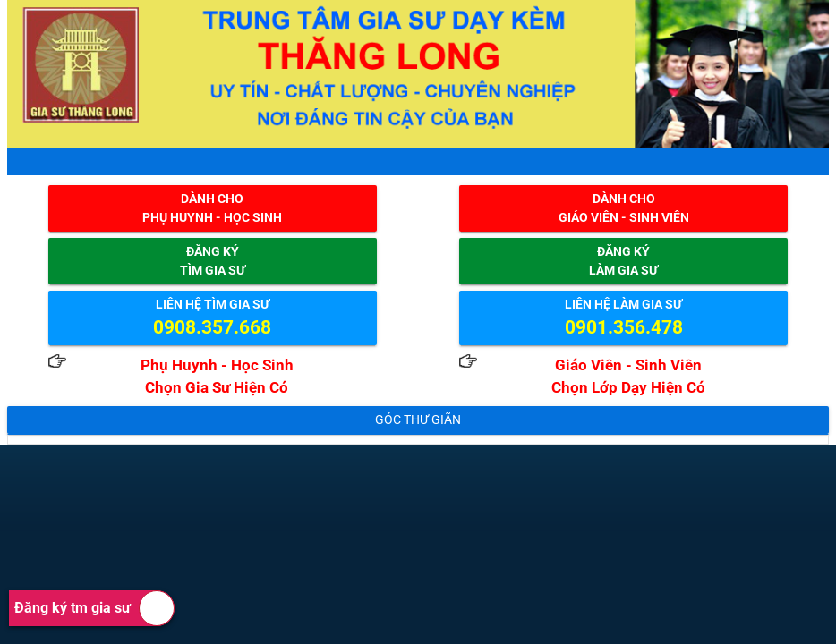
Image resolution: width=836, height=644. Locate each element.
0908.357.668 (212, 327)
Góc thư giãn (418, 419)
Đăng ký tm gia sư (94, 608)
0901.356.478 (624, 327)
